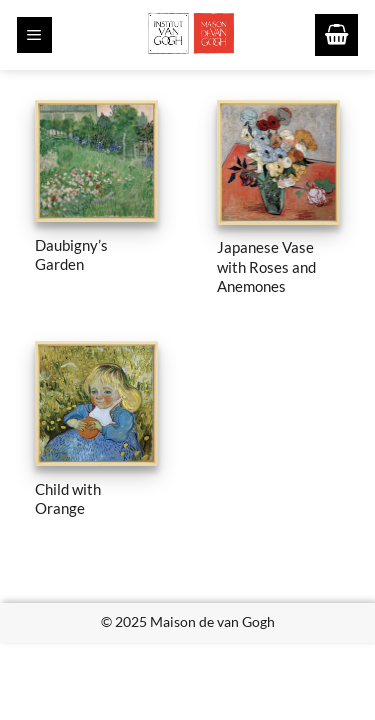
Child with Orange (68, 498)
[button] (34, 35)
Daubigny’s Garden (71, 254)
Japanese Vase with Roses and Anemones (266, 266)
